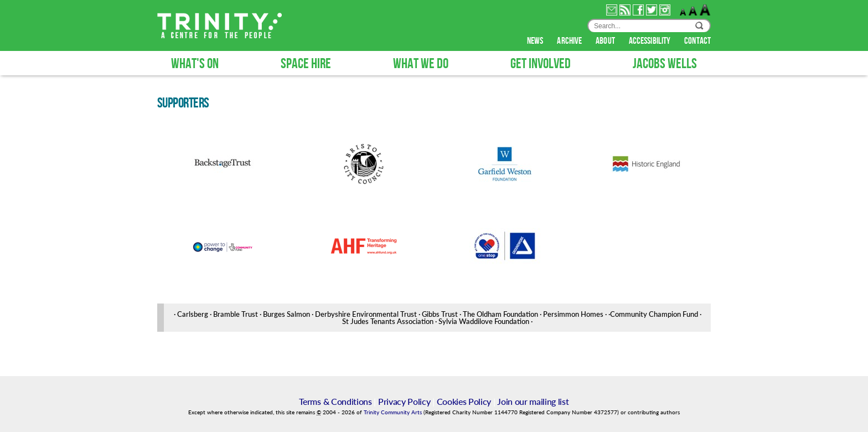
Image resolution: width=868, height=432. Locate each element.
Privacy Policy (404, 401)
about (606, 41)
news (536, 41)
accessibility (650, 41)
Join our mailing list (533, 401)
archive (570, 41)
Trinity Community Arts (394, 412)
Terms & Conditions (335, 401)
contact (697, 41)
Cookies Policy (464, 401)
